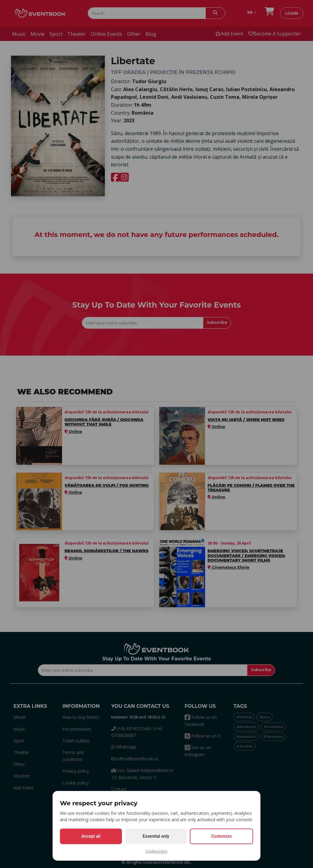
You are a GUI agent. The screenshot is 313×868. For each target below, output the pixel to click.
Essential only (156, 836)
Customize (221, 836)
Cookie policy (156, 851)
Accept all (91, 836)
